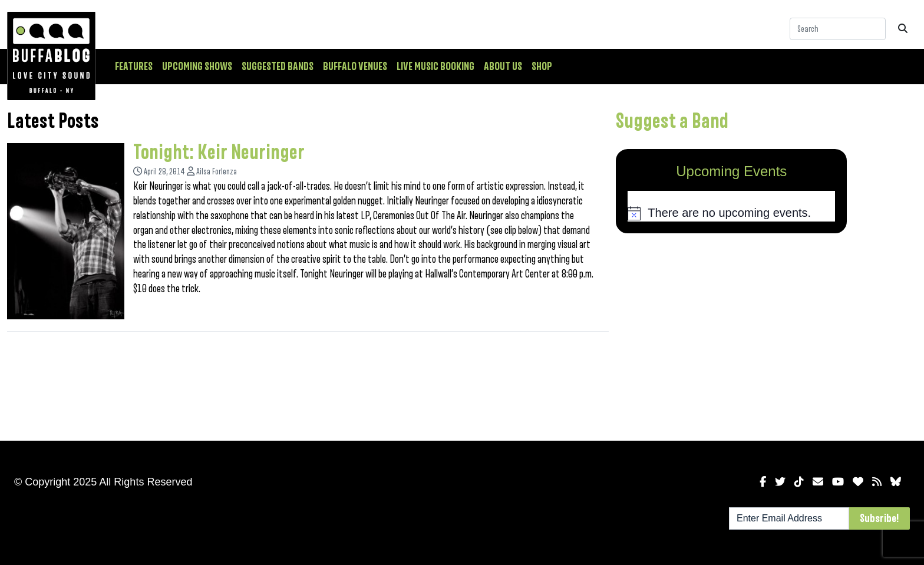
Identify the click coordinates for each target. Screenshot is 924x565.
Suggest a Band (672, 121)
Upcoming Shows (197, 67)
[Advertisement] (731, 335)
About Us (503, 67)
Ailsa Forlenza (217, 172)
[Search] (838, 29)
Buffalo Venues (355, 67)
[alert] (731, 213)
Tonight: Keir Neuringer (219, 153)
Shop (542, 67)
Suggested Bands (278, 67)
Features (134, 67)
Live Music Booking (435, 67)
